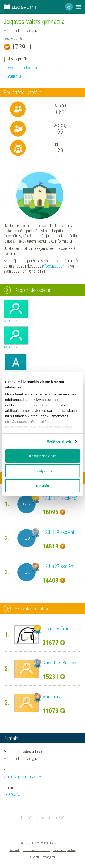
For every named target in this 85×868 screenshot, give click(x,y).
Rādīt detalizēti (59, 441)
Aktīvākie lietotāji (31, 608)
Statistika (14, 76)
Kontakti (15, 850)
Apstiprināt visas (42, 456)
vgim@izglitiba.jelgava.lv (22, 777)
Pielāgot (43, 471)
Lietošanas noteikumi (36, 850)
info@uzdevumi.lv (56, 266)
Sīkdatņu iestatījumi (42, 857)
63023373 (12, 794)
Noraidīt (42, 486)
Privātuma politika (65, 850)
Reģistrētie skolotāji (22, 68)
